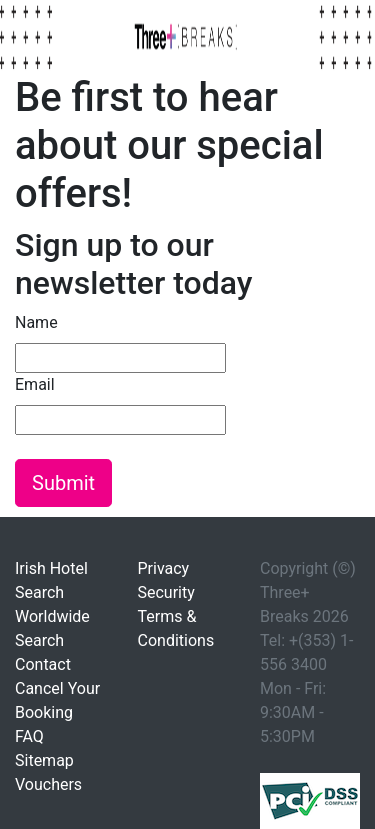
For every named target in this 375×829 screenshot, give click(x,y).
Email (35, 384)
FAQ (29, 736)
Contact (43, 664)
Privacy (164, 568)
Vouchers (48, 784)
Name (36, 322)
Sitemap (44, 760)
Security (166, 592)
